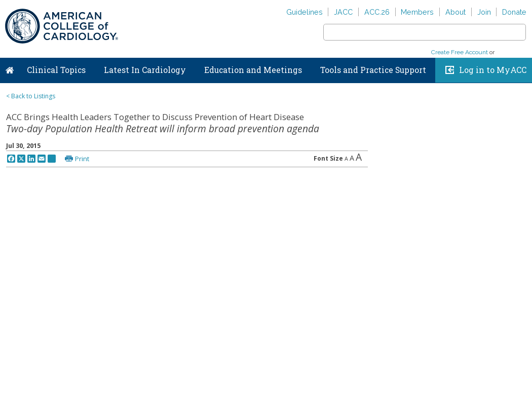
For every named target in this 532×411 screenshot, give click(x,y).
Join (484, 12)
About (455, 12)
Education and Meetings (253, 70)
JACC (343, 12)
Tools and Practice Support (373, 70)
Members (417, 12)
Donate (514, 12)
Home (10, 68)
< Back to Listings (31, 96)
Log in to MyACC (493, 70)
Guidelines (305, 12)
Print (82, 159)
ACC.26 (377, 12)
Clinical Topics (56, 70)
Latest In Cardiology (145, 70)
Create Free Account (460, 52)
